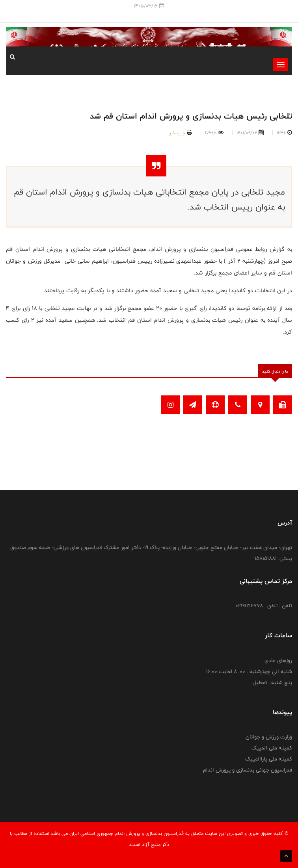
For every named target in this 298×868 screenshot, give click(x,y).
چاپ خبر (177, 133)
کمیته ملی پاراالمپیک (269, 759)
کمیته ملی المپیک (272, 748)
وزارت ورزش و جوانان (269, 737)
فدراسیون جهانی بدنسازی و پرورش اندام (248, 770)
